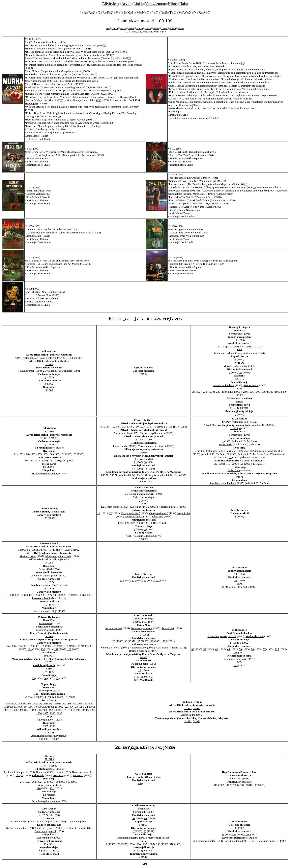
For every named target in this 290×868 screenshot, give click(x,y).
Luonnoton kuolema (224, 385)
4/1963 (143, 452)
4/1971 (183, 475)
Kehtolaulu (38, 775)
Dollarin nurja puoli (140, 651)
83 (121, 580)
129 (51, 461)
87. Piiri (49, 431)
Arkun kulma (188, 715)
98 (43, 595)
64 (228, 649)
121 (30, 649)
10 (236, 340)
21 (15, 454)
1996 (39, 713)
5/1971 (197, 721)
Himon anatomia (134, 516)
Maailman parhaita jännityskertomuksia (236, 353)
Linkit (138, 4)
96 (145, 580)
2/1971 (113, 475)
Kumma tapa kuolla (142, 628)
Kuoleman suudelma (83, 772)
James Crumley (41, 512)
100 (55, 595)
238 (205, 392)
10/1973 (140, 427)
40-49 (139, 28)
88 (31, 595)
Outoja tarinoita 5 (130, 513)
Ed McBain (41, 448)
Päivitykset (111, 4)
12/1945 (239, 379)
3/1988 (49, 390)
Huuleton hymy (138, 648)
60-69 (156, 28)
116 (38, 461)
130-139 (150, 32)
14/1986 (77, 703)
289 (218, 392)
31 (218, 347)
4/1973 (19, 358)
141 (159, 523)
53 (235, 587)
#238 (98, 100)
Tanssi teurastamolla (204, 841)
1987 (5, 710)
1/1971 (104, 475)
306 (258, 392)
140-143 (161, 32)
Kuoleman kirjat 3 (168, 507)
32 (57, 678)
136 (45, 518)
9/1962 (148, 482)
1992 (72, 710)
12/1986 (57, 703)
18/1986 (28, 707)
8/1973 (60, 358)
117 (138, 641)
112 (120, 523)
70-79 (164, 28)
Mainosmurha (251, 385)
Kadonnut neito (140, 664)
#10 (49, 81)
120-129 (139, 32)
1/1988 (13, 710)
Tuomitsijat (168, 628)
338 (271, 392)
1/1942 (239, 401)
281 (236, 665)
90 (133, 580)
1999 (59, 713)
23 (241, 372)
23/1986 (79, 707)
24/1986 (90, 707)
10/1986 (37, 703)
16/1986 (8, 707)
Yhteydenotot (155, 4)
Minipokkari (199, 194)
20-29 (123, 28)
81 (67, 646)
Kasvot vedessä (114, 628)
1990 (58, 710)
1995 (92, 710)
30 (51, 454)
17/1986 (18, 707)
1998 (52, 713)
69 (43, 646)
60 (217, 649)
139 (69, 649)
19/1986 (39, 707)
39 (229, 347)
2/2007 (49, 720)
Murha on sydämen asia (153, 433)
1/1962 (139, 482)
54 (19, 646)
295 (231, 392)
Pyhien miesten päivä (16, 772)
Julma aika (158, 516)
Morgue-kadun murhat (235, 366)
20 (25, 461)
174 (45, 672)
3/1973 (104, 427)
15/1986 (88, 703)
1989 (52, 710)
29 (33, 678)
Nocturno (58, 775)
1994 (85, 710)
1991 (65, 710)
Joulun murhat (26, 371)
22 (110, 513)
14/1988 (23, 710)
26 (27, 454)
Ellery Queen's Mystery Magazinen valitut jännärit (143, 456)
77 (253, 347)
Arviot (126, 4)
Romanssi (78, 775)
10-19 (115, 28)
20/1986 (49, 707)
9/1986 (27, 703)
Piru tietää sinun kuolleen (264, 841)
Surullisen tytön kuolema (45, 473)
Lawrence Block (41, 598)
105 (68, 595)
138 (82, 595)
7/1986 (9, 703)
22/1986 (69, 707)
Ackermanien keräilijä (45, 611)
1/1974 (69, 358)
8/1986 (18, 703)
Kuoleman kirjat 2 (140, 507)
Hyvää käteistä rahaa (167, 648)
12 (99, 513)
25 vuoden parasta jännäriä (57, 371)
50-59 (148, 28)
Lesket (59, 772)
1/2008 (58, 720)
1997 (46, 713)
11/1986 (47, 703)
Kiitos (173, 4)
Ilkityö (19, 775)
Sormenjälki (31, 103)
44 (241, 347)
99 (126, 641)
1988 (52, 726)
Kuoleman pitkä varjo (235, 659)
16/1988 (43, 710)
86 (79, 646)
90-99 (181, 28)
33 (75, 454)
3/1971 (145, 475)
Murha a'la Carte (45, 630)
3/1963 (49, 636)
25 (234, 451)
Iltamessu (41, 772)
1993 (79, 710)
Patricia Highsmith (44, 665)
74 (252, 649)
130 (43, 649)
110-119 (129, 32)
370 (285, 392)
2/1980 (49, 364)
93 (91, 646)
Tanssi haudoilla (233, 841)
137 (56, 649)
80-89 (173, 28)
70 (240, 649)
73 (55, 646)
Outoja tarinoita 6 (159, 513)
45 (7, 646)
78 (45, 384)
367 (248, 587)
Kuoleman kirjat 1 (111, 507)
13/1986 (67, 703)
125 (277, 649)
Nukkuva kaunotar (110, 648)
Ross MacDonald (144, 680)
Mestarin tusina (122, 433)
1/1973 (188, 708)
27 (39, 454)
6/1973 (51, 358)
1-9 (108, 28)
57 (134, 469)
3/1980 (148, 440)
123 (157, 580)
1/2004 (40, 720)
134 (146, 523)
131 (64, 461)
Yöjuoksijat (184, 513)
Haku (184, 4)
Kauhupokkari (144, 533)
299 (245, 392)
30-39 (131, 28)
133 (165, 641)
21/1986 (59, 707)
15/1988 (33, 710)
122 (133, 523)
